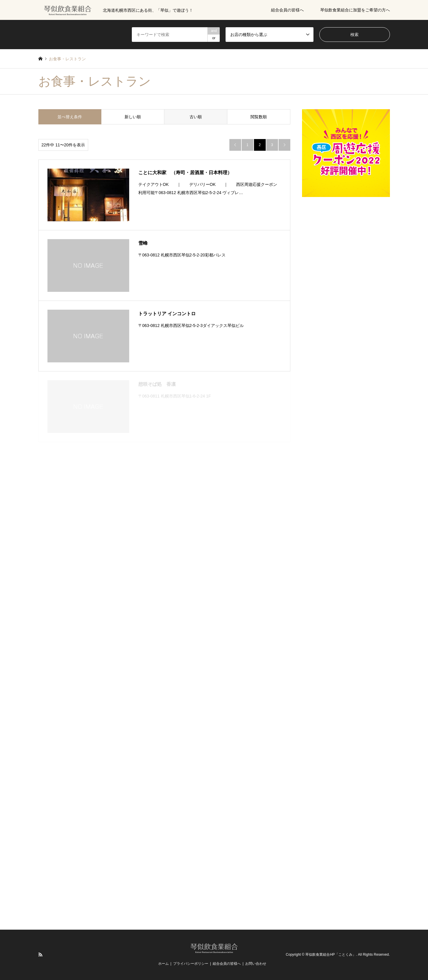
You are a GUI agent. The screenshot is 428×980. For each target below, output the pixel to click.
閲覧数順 (259, 117)
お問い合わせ (256, 964)
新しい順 (133, 117)
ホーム (163, 964)
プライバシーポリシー (191, 964)
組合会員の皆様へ (287, 10)
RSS (40, 955)
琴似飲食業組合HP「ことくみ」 (331, 955)
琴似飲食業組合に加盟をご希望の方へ (355, 10)
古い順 (196, 117)
